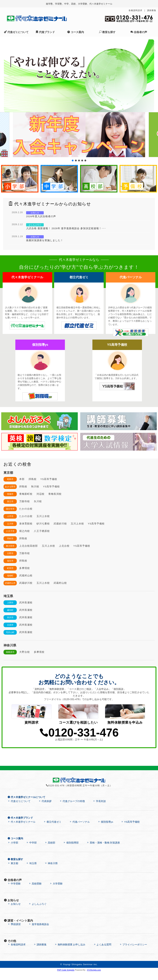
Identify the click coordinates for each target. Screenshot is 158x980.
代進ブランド (45, 32)
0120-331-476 (79, 741)
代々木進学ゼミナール (22, 830)
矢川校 (38, 501)
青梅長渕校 (55, 494)
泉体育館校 (26, 524)
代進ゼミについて (16, 32)
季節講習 (14, 932)
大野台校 (25, 652)
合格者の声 (139, 32)
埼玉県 (31, 871)
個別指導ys (105, 830)
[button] (79, 135)
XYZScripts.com (94, 978)
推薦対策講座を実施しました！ (45, 240)
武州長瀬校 (26, 603)
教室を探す (107, 32)
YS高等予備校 (49, 479)
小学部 (13, 850)
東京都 (13, 871)
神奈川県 (51, 871)
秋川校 (35, 487)
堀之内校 (25, 531)
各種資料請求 (135, 10)
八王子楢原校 (42, 531)
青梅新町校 (26, 494)
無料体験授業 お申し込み (70, 953)
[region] (79, 76)
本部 (22, 479)
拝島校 (33, 479)
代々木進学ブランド (20, 826)
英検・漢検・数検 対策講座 (103, 850)
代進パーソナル (80, 830)
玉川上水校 (43, 516)
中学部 (31, 850)
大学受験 (56, 892)
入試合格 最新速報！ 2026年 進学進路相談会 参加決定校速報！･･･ (66, 228)
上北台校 (64, 546)
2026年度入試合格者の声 (41, 216)
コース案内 (75, 32)
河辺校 (40, 494)
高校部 (50, 850)
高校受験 (35, 892)
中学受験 (14, 892)
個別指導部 (71, 850)
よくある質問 (102, 953)
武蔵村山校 (26, 576)
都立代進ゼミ (52, 830)
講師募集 (152, 10)
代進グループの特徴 (72, 809)
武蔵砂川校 (60, 524)
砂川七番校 (43, 524)
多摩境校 (25, 568)
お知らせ (14, 912)
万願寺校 (25, 501)
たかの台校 (26, 509)
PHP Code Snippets (66, 978)
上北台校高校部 (28, 546)
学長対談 (99, 809)
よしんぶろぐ (38, 912)
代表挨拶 (45, 809)
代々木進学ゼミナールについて (26, 805)
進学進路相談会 (39, 932)
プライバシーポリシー (133, 953)
